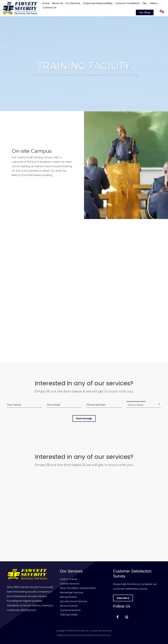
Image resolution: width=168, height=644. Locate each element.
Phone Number (96, 405)
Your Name (14, 405)
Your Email (53, 405)
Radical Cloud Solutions (99, 635)
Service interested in (136, 401)
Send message (84, 418)
